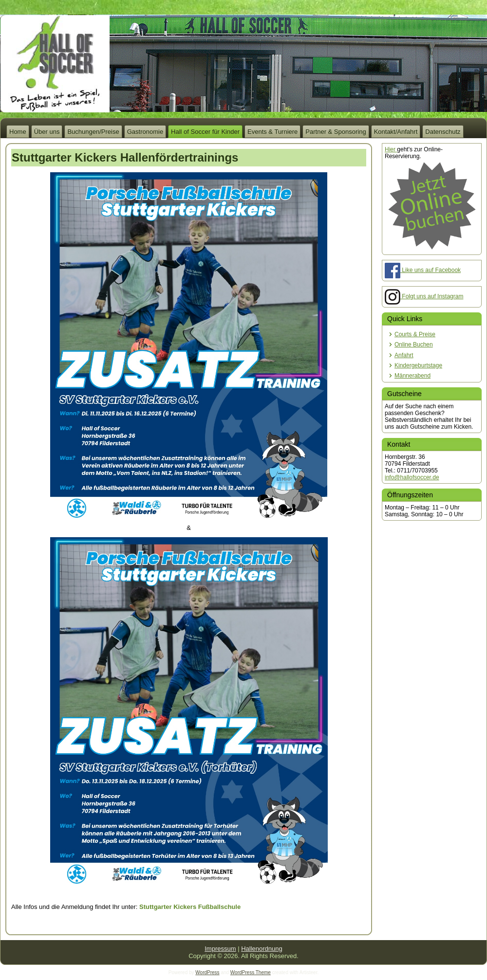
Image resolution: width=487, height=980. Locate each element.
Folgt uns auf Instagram (424, 296)
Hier (391, 149)
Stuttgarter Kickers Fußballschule (190, 907)
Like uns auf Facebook (423, 270)
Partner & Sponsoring (336, 132)
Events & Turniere (272, 132)
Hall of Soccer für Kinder (205, 132)
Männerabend (412, 376)
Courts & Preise (415, 334)
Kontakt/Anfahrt (396, 132)
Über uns (47, 132)
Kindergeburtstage (418, 365)
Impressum (220, 949)
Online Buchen (414, 345)
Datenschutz (443, 132)
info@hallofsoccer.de (412, 477)
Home (18, 132)
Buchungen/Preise (93, 132)
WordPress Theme (251, 972)
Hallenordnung (262, 949)
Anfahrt (404, 355)
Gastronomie (145, 132)
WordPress (207, 972)
